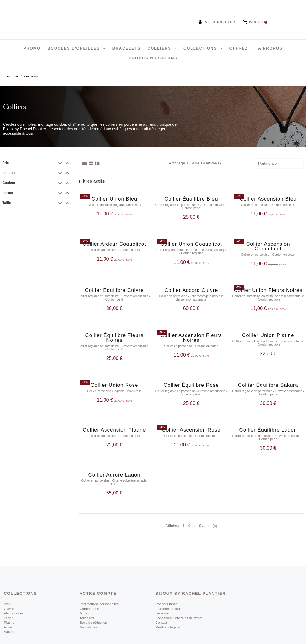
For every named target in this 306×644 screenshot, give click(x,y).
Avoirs (84, 597)
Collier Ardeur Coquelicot (114, 242)
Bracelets (127, 48)
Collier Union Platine (268, 328)
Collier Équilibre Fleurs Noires (114, 331)
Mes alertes (89, 611)
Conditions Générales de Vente (179, 602)
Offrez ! (240, 48)
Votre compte (98, 578)
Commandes (89, 593)
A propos (270, 48)
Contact (161, 607)
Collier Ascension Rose (191, 419)
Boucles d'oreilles (75, 48)
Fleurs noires (14, 597)
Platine (9, 607)
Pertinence (267, 163)
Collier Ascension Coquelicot (268, 244)
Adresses (87, 602)
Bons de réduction (94, 607)
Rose (8, 611)
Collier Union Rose (114, 376)
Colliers (160, 48)
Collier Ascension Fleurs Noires (191, 331)
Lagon (9, 602)
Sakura (9, 616)
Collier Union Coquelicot (191, 242)
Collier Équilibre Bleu (191, 199)
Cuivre (9, 593)
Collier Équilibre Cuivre (114, 286)
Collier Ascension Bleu (268, 199)
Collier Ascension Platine (114, 419)
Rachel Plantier (167, 588)
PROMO (32, 48)
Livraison (162, 597)
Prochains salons (153, 58)
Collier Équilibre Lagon (268, 419)
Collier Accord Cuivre (191, 286)
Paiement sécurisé (169, 593)
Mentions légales (168, 611)
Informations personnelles (99, 588)
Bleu (7, 588)
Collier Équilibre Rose (191, 376)
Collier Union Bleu (114, 199)
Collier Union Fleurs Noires (268, 286)
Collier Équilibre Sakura (268, 376)
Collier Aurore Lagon (114, 461)
